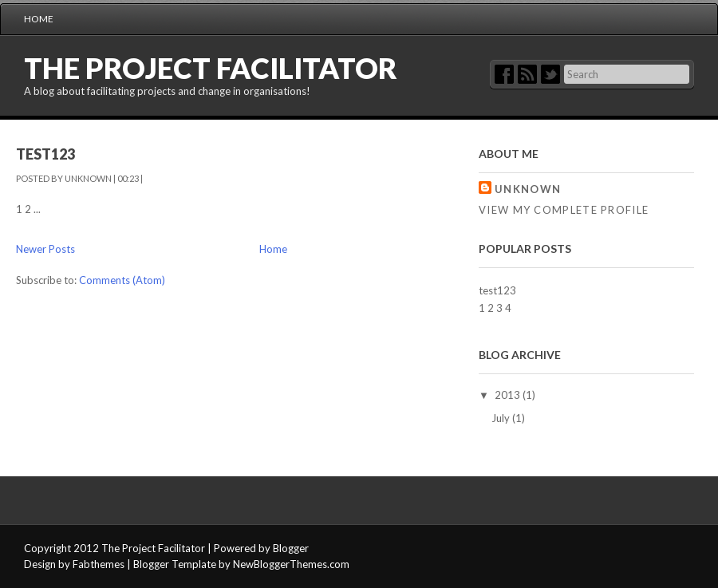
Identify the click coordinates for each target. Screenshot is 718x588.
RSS (527, 74)
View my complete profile (564, 210)
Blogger (291, 548)
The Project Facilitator (211, 68)
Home (39, 19)
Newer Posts (45, 249)
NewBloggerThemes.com (291, 564)
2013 (509, 395)
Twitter (550, 74)
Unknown (528, 189)
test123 (45, 154)
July (502, 418)
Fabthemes (99, 564)
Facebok (504, 74)
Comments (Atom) (122, 280)
